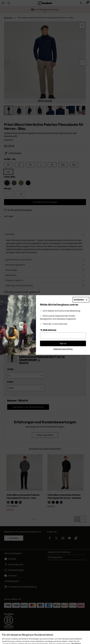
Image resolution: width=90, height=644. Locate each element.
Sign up (63, 343)
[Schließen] (81, 300)
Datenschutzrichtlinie (63, 349)
